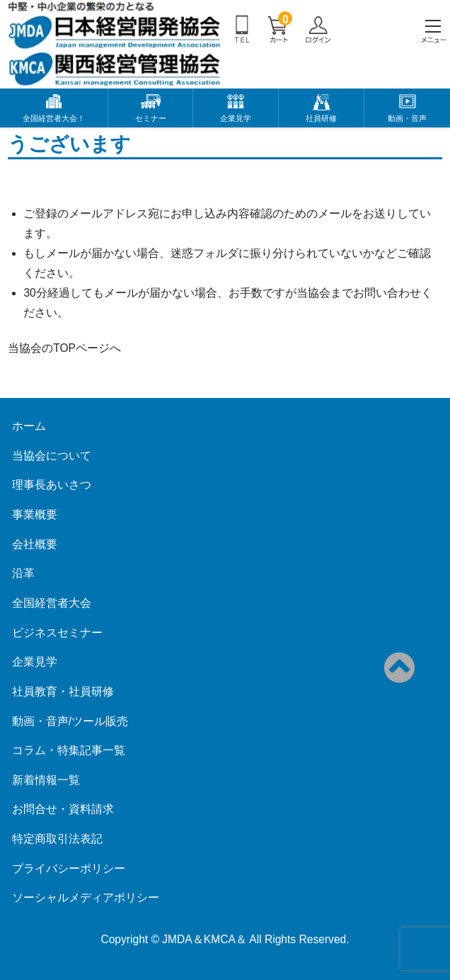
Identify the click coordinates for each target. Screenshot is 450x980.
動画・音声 (407, 118)
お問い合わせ (387, 293)
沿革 (23, 573)
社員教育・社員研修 (63, 691)
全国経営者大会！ (54, 118)
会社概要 (35, 544)
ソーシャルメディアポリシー (86, 898)
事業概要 (35, 514)
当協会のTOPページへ (64, 348)
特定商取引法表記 (57, 839)
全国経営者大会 (52, 603)
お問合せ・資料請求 (63, 809)
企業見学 (236, 118)
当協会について (52, 456)
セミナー (151, 118)
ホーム (29, 426)
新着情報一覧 (46, 780)
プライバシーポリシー (69, 868)
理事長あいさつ (52, 485)
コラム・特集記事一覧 (69, 750)
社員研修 (321, 118)
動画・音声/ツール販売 (70, 721)
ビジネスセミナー (57, 633)
